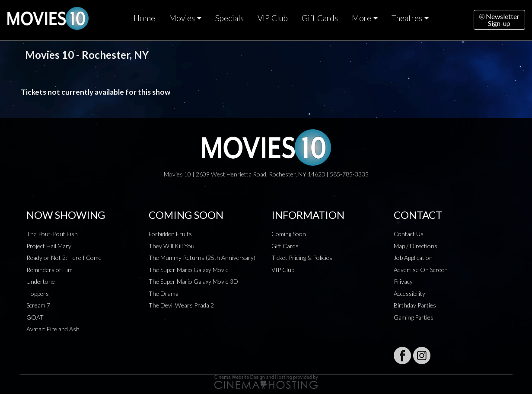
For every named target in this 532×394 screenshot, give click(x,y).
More (362, 18)
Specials (229, 18)
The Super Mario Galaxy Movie (189, 270)
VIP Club (273, 18)
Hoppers (38, 293)
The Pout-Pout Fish (52, 234)
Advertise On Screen (421, 270)
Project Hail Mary (49, 246)
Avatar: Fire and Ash (53, 329)
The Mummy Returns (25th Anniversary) (202, 258)
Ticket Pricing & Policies (302, 258)
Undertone (41, 281)
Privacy (403, 281)
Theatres (407, 18)
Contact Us (409, 234)
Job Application (413, 258)
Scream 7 (38, 305)
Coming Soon (289, 234)
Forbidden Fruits (170, 234)
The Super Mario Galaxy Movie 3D (193, 281)
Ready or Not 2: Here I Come (64, 258)
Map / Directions (416, 246)
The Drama (164, 293)
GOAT (35, 317)
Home (144, 18)
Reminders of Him (49, 270)
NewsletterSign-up (499, 20)
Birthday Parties (415, 305)
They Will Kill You (172, 246)
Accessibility (409, 293)
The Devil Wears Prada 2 (181, 305)
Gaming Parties (414, 317)
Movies (182, 18)
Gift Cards (320, 18)
